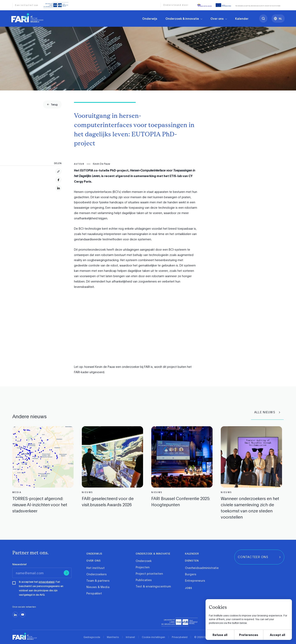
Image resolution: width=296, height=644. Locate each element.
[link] (27, 18)
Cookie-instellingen (153, 637)
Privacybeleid (180, 637)
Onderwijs (150, 19)
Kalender (242, 19)
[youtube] (23, 615)
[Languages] (278, 19)
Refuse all (220, 635)
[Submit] (66, 573)
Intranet (130, 637)
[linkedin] (15, 615)
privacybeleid (47, 582)
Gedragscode (92, 637)
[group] (52, 104)
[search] (263, 19)
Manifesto (113, 637)
